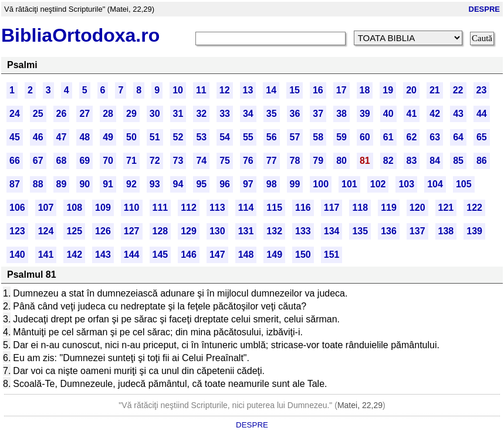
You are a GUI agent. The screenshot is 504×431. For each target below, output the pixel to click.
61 (388, 137)
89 (62, 184)
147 (217, 255)
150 (303, 255)
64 (458, 137)
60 (365, 137)
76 (248, 161)
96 (225, 184)
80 (341, 161)
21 (435, 90)
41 (412, 114)
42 (435, 114)
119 (389, 208)
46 (38, 137)
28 (108, 114)
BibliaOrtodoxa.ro (80, 35)
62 (412, 137)
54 (225, 137)
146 (189, 255)
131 (246, 231)
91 (108, 184)
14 (271, 90)
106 (17, 208)
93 (155, 184)
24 (15, 114)
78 (295, 161)
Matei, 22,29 (360, 405)
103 (406, 184)
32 (201, 114)
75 (225, 161)
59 (341, 137)
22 (458, 90)
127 (132, 231)
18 (365, 90)
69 (84, 161)
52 (178, 137)
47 (62, 137)
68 (62, 161)
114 (246, 208)
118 (360, 208)
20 (411, 90)
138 (446, 231)
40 (388, 114)
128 (160, 231)
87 (15, 184)
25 (38, 114)
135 (360, 231)
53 (201, 137)
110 (132, 208)
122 (474, 208)
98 (272, 184)
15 (295, 90)
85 (458, 161)
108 (74, 208)
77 (272, 161)
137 (417, 231)
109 (103, 208)
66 (15, 161)
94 (178, 184)
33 (225, 114)
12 (225, 90)
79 (318, 161)
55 (248, 137)
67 (38, 161)
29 (131, 114)
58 (318, 137)
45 (15, 137)
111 (160, 208)
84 (435, 161)
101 (349, 184)
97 (248, 184)
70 (108, 161)
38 (341, 114)
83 (412, 161)
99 (295, 184)
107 (46, 208)
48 (84, 137)
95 (201, 184)
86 (482, 161)
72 (155, 161)
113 (217, 208)
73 (178, 161)
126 (103, 231)
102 (378, 184)
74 (201, 161)
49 (108, 137)
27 (84, 114)
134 (332, 231)
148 (246, 255)
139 (474, 231)
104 (435, 184)
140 (17, 255)
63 (435, 137)
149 (274, 255)
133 (303, 231)
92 (131, 184)
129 (189, 231)
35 (272, 114)
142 (74, 255)
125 (74, 231)
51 (155, 137)
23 (482, 90)
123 (17, 231)
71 (131, 161)
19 (388, 90)
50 (131, 137)
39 (365, 114)
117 (332, 208)
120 (417, 208)
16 (318, 90)
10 (178, 90)
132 (274, 231)
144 (132, 255)
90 (84, 184)
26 (62, 114)
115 (274, 208)
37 (318, 114)
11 (201, 90)
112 (189, 208)
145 (160, 255)
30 (155, 114)
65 (482, 137)
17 (341, 90)
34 (248, 114)
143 (103, 255)
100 (321, 184)
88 (38, 184)
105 (464, 184)
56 (272, 137)
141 (46, 255)
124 (46, 231)
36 (295, 114)
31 (178, 114)
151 (332, 255)
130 (217, 231)
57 (295, 137)
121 (446, 208)
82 (388, 161)
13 (248, 90)
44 (482, 114)
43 (458, 114)
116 (303, 208)
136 (389, 231)
